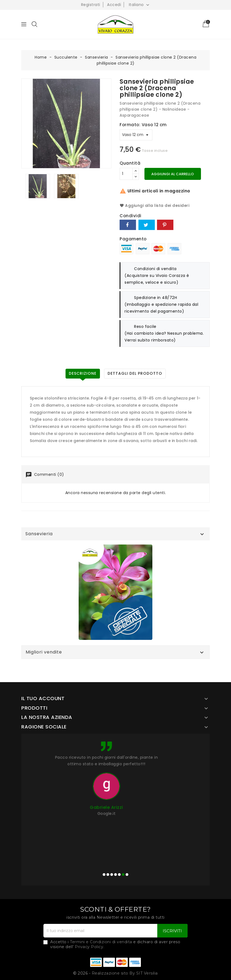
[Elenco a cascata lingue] (140, 5)
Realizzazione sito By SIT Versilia (125, 973)
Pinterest (165, 225)
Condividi (128, 225)
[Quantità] (126, 174)
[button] (104, 875)
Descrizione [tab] (83, 373)
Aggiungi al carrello (173, 174)
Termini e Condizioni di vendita (101, 942)
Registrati (91, 5)
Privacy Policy (89, 947)
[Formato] (136, 135)
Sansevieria (39, 534)
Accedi (114, 5)
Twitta (147, 225)
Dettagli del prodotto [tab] (135, 373)
